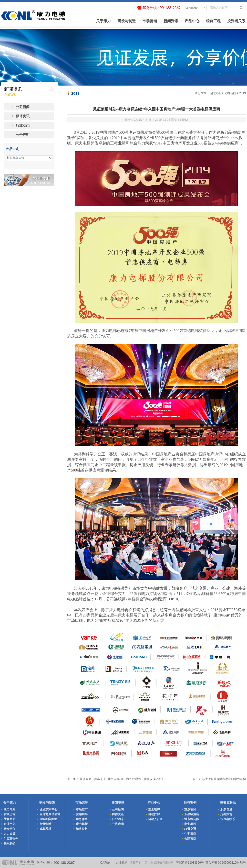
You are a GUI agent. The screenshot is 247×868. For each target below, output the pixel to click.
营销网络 (82, 814)
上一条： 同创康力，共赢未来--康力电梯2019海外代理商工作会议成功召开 (116, 779)
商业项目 (190, 824)
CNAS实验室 (48, 819)
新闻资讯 (171, 21)
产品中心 (192, 21)
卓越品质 (46, 829)
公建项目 (190, 839)
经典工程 (213, 21)
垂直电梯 (154, 809)
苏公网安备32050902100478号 (226, 863)
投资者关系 (236, 21)
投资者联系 (228, 803)
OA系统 (105, 863)
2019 (242, 93)
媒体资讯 (23, 116)
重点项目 (190, 809)
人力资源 (10, 834)
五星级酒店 (192, 814)
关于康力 (103, 21)
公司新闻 (230, 93)
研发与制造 (127, 21)
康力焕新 (82, 824)
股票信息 (226, 809)
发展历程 (10, 814)
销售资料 (82, 829)
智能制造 (46, 824)
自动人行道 (155, 819)
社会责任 (10, 829)
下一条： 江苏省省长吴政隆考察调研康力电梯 (216, 779)
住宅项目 (190, 834)
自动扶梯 (154, 814)
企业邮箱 (122, 863)
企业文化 (10, 824)
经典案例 (190, 803)
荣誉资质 (10, 819)
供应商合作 (11, 839)
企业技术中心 (49, 809)
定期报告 (226, 814)
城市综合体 (192, 819)
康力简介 (10, 809)
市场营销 (150, 21)
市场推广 (82, 809)
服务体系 (82, 819)
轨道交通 (190, 829)
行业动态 (23, 125)
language (191, 8)
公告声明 (23, 135)
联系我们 (10, 844)
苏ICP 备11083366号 (190, 863)
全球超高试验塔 (50, 814)
